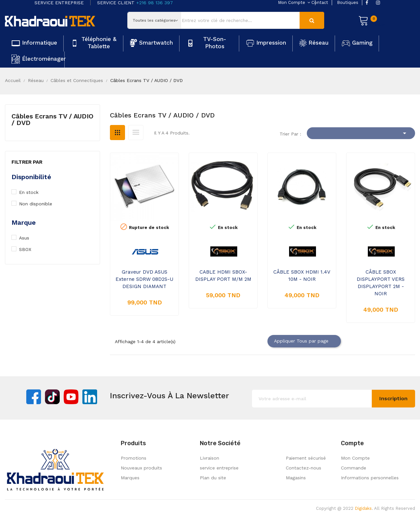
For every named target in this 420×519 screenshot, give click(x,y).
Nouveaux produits (141, 468)
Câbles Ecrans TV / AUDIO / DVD (52, 119)
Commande (354, 468)
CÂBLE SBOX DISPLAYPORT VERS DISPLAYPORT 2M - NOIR (381, 283)
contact (320, 2)
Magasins (296, 478)
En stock (32, 192)
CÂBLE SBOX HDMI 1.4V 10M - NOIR (302, 276)
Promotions (134, 458)
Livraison (210, 458)
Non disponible (39, 204)
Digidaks (363, 508)
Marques (130, 478)
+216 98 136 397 (155, 3)
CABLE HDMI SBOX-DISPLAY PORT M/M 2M (223, 276)
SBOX (29, 249)
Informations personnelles (370, 478)
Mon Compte (355, 458)
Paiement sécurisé (306, 458)
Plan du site (213, 478)
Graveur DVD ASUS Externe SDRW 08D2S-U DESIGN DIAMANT (144, 279)
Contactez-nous (304, 468)
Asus (27, 238)
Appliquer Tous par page (304, 341)
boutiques (348, 2)
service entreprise (219, 468)
